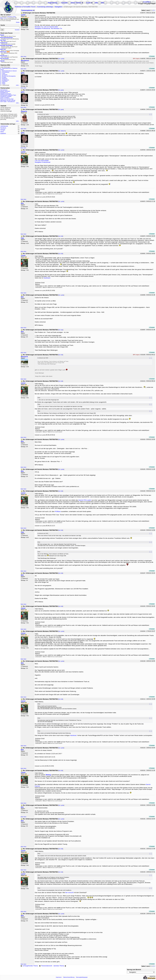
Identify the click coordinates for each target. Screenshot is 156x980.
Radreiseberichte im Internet (9, 71)
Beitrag (48, 775)
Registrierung (53, 3)
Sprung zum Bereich (134, 970)
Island (4, 83)
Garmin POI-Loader (85, 500)
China (4, 73)
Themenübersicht (46, 966)
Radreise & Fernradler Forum (25, 7)
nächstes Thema (60, 966)
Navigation (58, 7)
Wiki (102, 3)
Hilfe (96, 3)
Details (18, 22)
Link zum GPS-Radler (42, 161)
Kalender (65, 3)
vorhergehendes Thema (29, 966)
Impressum (59, 977)
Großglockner (6, 80)
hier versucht (69, 893)
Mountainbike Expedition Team (8, 95)
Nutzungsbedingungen (82, 977)
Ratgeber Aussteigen (6, 94)
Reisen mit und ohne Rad (7, 99)
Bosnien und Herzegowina (9, 76)
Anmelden (147, 2)
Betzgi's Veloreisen (5, 91)
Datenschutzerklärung (69, 977)
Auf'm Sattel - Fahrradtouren (8, 102)
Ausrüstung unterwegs (45, 7)
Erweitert (17, 30)
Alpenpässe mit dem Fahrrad (8, 100)
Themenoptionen (28, 10)
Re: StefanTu (62, 131)
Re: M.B (61, 236)
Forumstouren (6, 72)
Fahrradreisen (4, 90)
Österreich (5, 81)
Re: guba (61, 90)
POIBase (58, 511)
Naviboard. (47, 278)
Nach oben (24, 56)
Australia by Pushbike (6, 96)
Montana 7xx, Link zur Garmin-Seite (46, 27)
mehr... (18, 85)
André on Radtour (5, 98)
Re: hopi (61, 330)
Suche (88, 3)
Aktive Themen (76, 3)
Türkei (4, 84)
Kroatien (4, 77)
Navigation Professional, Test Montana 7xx (48, 28)
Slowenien (5, 79)
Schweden (5, 75)
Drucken (152, 56)
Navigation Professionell (43, 162)
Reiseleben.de (4, 93)
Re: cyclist (61, 59)
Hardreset (73, 735)
